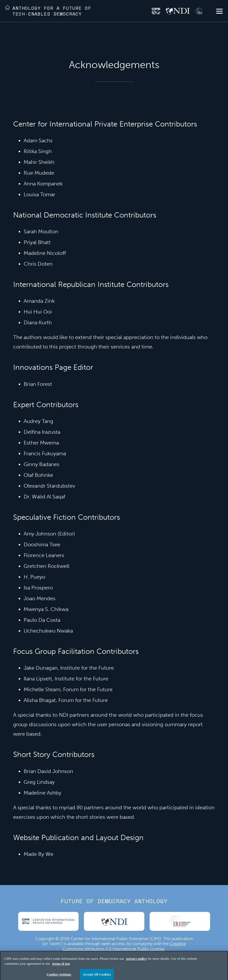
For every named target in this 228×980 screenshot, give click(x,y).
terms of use (61, 966)
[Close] (220, 962)
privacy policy (136, 961)
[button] (219, 12)
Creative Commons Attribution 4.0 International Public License (124, 946)
